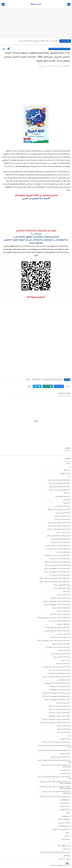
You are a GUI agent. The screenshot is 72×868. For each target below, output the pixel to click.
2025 (68, 464)
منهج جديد (67, 855)
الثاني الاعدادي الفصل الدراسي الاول (59, 526)
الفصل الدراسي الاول (63, 729)
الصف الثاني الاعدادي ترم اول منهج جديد (58, 647)
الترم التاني (66, 500)
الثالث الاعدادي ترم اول (63, 513)
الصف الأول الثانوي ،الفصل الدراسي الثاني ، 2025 (55, 581)
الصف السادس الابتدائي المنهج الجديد (58, 716)
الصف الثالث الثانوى (64, 624)
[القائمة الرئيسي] (69, 4)
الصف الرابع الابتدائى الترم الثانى (60, 686)
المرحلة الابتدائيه (65, 754)
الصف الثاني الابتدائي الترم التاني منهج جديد (57, 631)
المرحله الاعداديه (65, 810)
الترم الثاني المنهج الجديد (62, 506)
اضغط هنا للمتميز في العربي (36, 199)
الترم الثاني (66, 503)
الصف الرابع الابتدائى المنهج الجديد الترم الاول (56, 693)
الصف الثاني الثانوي (64, 650)
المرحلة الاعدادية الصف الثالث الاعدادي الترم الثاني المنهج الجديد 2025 (55, 787)
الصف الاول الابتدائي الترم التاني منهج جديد (57, 545)
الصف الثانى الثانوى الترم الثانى (60, 654)
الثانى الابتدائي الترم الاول (62, 516)
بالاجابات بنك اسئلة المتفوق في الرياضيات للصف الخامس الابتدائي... (37, 41)
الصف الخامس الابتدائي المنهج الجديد (59, 49)
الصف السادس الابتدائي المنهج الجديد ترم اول (56, 719)
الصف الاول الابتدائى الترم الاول (60, 542)
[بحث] (3, 4)
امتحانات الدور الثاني (63, 823)
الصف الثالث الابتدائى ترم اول (61, 608)
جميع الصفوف (65, 839)
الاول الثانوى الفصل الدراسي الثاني (59, 490)
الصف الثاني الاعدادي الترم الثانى (60, 637)
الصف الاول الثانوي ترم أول (61, 585)
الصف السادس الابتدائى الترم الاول (59, 709)
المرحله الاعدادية (65, 806)
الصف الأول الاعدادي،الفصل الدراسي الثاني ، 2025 (55, 578)
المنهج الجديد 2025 (64, 819)
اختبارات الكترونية (64, 473)
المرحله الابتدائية (65, 803)
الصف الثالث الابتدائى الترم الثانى (60, 598)
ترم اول (28, 380)
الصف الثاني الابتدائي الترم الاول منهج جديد (57, 627)
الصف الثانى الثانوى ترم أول (61, 657)
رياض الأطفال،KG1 (64, 846)
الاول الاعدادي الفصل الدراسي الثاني (59, 483)
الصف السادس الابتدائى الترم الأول (59, 706)
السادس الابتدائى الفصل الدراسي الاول (58, 536)
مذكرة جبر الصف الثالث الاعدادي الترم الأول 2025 (55, 852)
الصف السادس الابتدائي (63, 703)
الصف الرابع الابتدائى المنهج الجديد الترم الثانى (56, 696)
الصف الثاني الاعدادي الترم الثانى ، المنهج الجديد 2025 (53, 640)
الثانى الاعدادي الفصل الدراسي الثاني (58, 529)
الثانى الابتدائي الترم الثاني (62, 519)
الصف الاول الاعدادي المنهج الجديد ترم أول (57, 565)
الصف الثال (66, 591)
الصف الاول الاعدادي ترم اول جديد (59, 575)
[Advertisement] (36, 24)
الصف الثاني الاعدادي (63, 634)
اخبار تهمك (66, 470)
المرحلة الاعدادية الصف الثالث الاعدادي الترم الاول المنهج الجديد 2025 (55, 782)
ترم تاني (67, 836)
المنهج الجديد (66, 816)
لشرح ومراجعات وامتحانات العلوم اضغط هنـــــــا (36, 237)
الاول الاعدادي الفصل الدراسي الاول (59, 480)
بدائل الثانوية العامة (64, 826)
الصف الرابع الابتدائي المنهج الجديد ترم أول (57, 699)
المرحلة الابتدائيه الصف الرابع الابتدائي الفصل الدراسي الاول (54, 761)
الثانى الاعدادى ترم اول (63, 532)
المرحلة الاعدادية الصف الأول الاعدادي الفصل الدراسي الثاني (54, 777)
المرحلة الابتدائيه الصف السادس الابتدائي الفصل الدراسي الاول (56, 766)
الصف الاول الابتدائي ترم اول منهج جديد (58, 549)
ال (69, 477)
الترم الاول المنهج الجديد (62, 496)
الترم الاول (66, 493)
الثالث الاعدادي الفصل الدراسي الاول (59, 509)
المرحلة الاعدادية (65, 773)
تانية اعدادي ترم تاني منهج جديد (60, 829)
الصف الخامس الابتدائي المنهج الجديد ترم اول (56, 676)
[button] (59, 386)
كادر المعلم (66, 849)
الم (69, 735)
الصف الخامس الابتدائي (63, 663)
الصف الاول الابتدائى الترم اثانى (60, 539)
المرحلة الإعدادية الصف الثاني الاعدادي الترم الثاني (55, 796)
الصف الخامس (65, 660)
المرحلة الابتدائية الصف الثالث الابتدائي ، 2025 (56, 742)
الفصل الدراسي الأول (63, 726)
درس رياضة (36, 4)
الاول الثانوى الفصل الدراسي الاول (59, 486)
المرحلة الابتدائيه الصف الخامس (60, 757)
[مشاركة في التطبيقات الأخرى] (29, 386)
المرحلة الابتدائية (36, 380)
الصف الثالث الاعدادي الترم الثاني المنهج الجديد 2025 (54, 618)
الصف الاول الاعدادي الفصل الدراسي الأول (57, 562)
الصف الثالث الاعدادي (63, 611)
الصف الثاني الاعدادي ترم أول (61, 644)
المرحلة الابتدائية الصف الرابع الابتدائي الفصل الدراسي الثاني (54, 746)
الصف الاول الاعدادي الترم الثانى (60, 559)
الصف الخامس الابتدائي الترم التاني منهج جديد (56, 667)
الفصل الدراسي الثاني (63, 732)
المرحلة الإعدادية (65, 770)
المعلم (68, 813)
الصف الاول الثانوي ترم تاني (61, 588)
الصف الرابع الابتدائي (63, 680)
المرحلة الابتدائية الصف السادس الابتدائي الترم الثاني (54, 750)
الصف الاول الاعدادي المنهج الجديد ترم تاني (57, 572)
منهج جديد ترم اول (64, 859)
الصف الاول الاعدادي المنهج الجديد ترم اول (57, 568)
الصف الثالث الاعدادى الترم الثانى (60, 614)
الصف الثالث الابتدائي (63, 595)
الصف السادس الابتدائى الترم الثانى (59, 713)
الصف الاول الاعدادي (63, 552)
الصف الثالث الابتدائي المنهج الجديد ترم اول (57, 604)
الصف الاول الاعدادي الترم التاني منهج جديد (57, 555)
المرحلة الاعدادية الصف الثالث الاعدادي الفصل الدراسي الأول (57, 792)
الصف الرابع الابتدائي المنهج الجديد (59, 690)
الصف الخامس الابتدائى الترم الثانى (59, 670)
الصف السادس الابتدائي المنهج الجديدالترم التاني (55, 722)
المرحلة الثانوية (65, 800)
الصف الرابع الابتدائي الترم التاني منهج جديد (57, 683)
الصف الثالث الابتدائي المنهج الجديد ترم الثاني (56, 601)
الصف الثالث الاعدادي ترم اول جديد (59, 621)
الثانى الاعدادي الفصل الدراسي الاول (59, 522)
